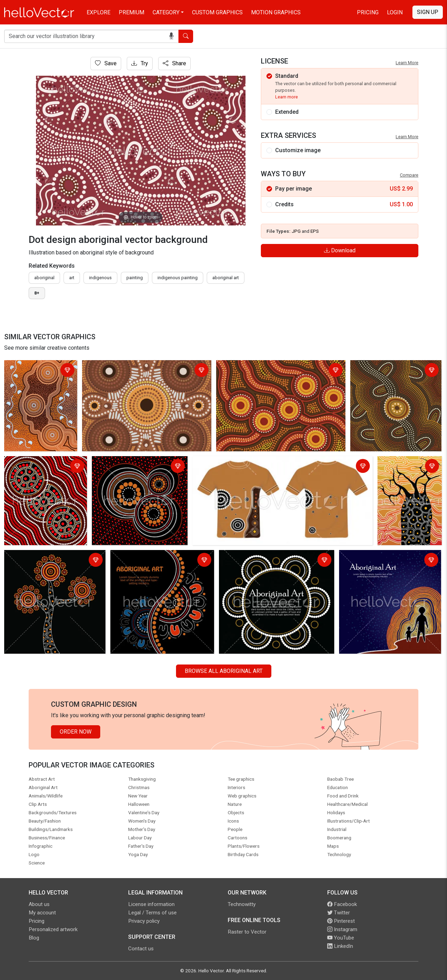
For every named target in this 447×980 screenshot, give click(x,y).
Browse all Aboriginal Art (224, 671)
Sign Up (428, 12)
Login (395, 12)
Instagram (342, 929)
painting (135, 278)
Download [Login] (340, 250)
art (72, 278)
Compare (409, 175)
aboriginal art (226, 278)
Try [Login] (140, 63)
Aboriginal (44, 278)
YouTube (341, 938)
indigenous (100, 278)
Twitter (339, 913)
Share (174, 63)
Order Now (76, 732)
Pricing (368, 12)
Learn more (287, 97)
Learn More (407, 63)
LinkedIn (340, 946)
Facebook (342, 904)
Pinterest (341, 921)
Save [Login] (106, 63)
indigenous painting (178, 278)
